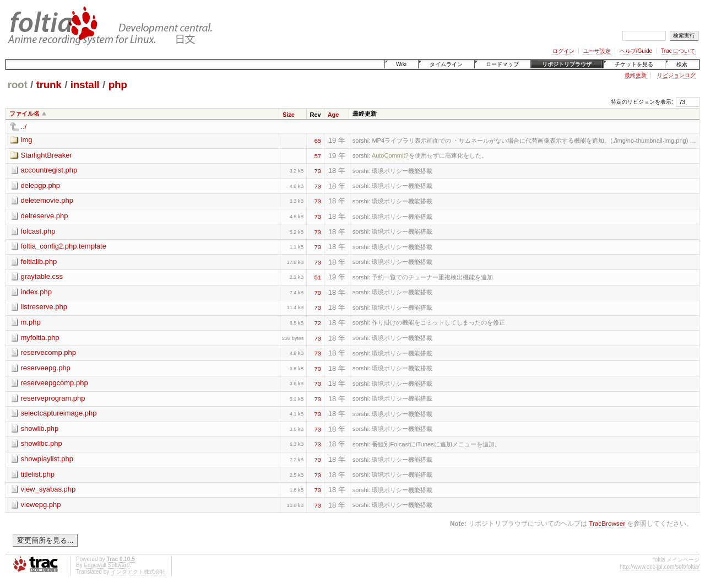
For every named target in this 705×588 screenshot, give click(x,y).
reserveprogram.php (53, 398)
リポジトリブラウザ (567, 64)
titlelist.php (38, 474)
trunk (49, 85)
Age (333, 115)
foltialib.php (39, 261)
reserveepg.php (46, 368)
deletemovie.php (47, 200)
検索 (682, 64)
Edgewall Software (107, 565)
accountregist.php (49, 170)
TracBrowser (607, 523)
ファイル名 (25, 114)
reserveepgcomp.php (55, 383)
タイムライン (446, 64)
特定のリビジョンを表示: (642, 102)
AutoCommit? (390, 155)
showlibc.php (42, 443)
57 (317, 155)
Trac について (678, 51)
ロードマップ (502, 64)
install (85, 85)
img (27, 140)
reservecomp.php (48, 352)
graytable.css (42, 276)
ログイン (563, 51)
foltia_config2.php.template (64, 246)
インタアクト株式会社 (138, 572)
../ (24, 126)
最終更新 (636, 75)
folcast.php (38, 231)
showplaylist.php (47, 459)
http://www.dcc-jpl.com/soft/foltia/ (660, 567)
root (18, 85)
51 (317, 277)
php (118, 85)
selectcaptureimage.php (59, 413)
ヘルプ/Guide (636, 51)
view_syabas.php (48, 489)
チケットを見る (634, 64)
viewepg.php (41, 505)
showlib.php (40, 428)
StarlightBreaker (47, 155)
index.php (36, 292)
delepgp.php (41, 185)
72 (317, 322)
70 (317, 170)
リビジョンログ (676, 75)
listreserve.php (44, 307)
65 (317, 140)
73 (317, 444)
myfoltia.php (40, 338)
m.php (31, 322)
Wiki (401, 64)
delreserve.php (45, 216)
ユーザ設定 (597, 51)
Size (289, 115)
